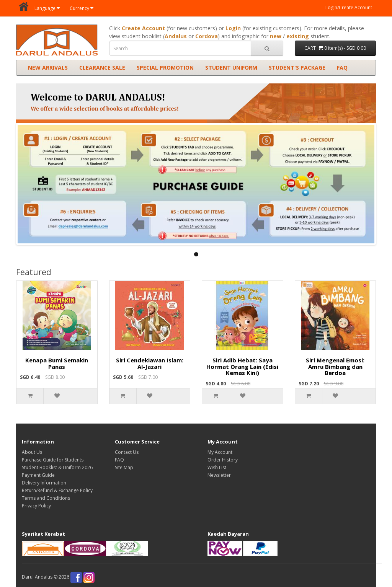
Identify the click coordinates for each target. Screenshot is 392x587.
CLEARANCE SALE (102, 68)
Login (233, 28)
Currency (82, 8)
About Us (32, 452)
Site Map (124, 467)
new (276, 36)
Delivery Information (44, 483)
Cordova (207, 36)
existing (298, 36)
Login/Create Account (349, 7)
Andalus (176, 36)
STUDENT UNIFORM (231, 68)
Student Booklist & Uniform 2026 (57, 467)
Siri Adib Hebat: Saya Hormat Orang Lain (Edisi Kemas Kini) (242, 366)
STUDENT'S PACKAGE (297, 68)
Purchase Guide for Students (53, 460)
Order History (223, 460)
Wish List (217, 467)
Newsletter (219, 475)
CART (335, 48)
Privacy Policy (36, 506)
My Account (220, 452)
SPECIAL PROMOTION (165, 68)
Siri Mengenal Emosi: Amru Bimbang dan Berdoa (335, 366)
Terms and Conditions (46, 498)
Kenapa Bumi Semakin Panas (57, 363)
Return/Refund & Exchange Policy (57, 490)
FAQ (342, 68)
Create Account (143, 28)
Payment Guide (38, 475)
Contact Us (127, 452)
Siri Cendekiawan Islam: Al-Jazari (150, 363)
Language (47, 8)
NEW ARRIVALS (48, 68)
